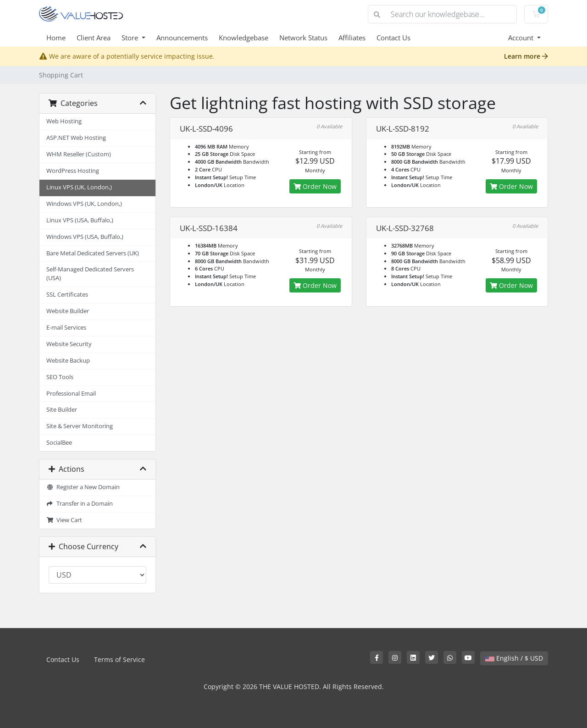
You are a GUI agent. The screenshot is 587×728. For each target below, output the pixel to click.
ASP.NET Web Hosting (76, 138)
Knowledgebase (244, 38)
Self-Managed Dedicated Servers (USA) (90, 274)
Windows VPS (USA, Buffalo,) (85, 237)
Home (56, 38)
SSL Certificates (67, 295)
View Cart (64, 520)
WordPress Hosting (73, 171)
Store (131, 38)
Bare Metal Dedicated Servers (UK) (93, 253)
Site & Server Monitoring (80, 426)
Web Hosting (64, 121)
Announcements (182, 38)
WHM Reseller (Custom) (79, 154)
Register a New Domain (83, 487)
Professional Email (71, 394)
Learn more (526, 56)
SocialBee (59, 443)
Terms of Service (119, 659)
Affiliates (352, 38)
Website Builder (68, 311)
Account (522, 38)
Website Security (69, 344)
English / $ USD (514, 658)
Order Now (315, 186)
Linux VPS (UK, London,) (79, 187)
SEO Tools (60, 377)
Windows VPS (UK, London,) (84, 204)
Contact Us (393, 38)
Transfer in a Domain (80, 504)
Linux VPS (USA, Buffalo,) (80, 220)
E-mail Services (66, 328)
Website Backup (68, 361)
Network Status (303, 38)
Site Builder (62, 410)
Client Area (94, 38)
